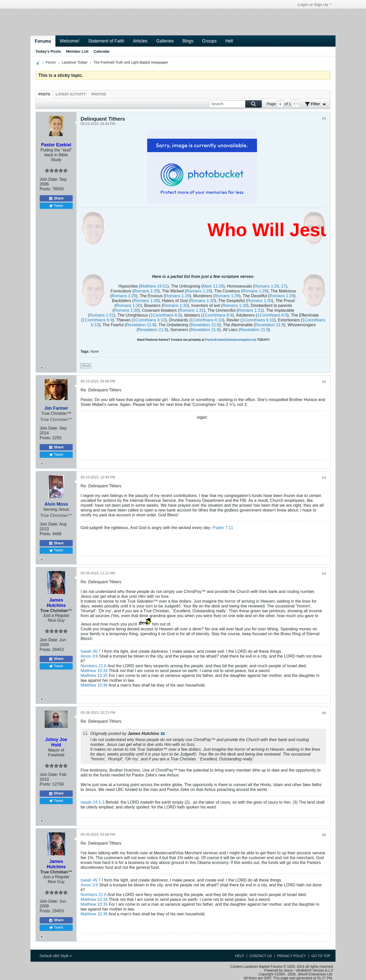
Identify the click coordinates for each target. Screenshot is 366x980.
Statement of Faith (106, 41)
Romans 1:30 (146, 301)
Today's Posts (48, 51)
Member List (77, 51)
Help (240, 956)
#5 (324, 713)
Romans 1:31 (192, 310)
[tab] (44, 94)
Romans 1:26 (267, 286)
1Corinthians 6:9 (165, 315)
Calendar (102, 51)
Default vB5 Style (56, 956)
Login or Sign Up (315, 4)
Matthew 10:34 (94, 671)
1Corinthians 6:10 (149, 320)
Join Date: (49, 179)
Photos (99, 94)
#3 (324, 478)
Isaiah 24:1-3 (93, 802)
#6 (324, 835)
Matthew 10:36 (94, 685)
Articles (140, 41)
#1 (324, 118)
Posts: (45, 189)
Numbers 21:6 (94, 666)
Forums (43, 41)
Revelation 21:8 (140, 325)
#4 (324, 573)
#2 (324, 382)
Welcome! (70, 41)
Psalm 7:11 (223, 528)
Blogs (188, 41)
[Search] (235, 104)
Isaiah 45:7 (91, 651)
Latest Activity (71, 94)
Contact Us (261, 956)
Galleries (165, 41)
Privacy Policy (292, 956)
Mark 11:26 (213, 286)
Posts (44, 94)
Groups (209, 41)
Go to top (321, 956)
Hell (229, 41)
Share (56, 198)
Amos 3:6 (89, 656)
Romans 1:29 (146, 291)
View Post (163, 734)
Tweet (56, 206)
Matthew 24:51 (154, 286)
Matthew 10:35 (94, 675)
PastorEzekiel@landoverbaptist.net (231, 340)
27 (283, 286)
